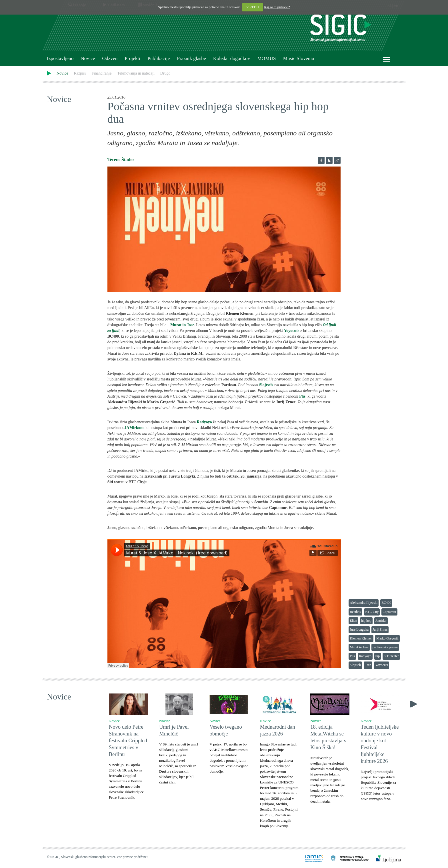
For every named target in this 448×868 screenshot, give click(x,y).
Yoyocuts (382, 665)
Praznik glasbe (191, 58)
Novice (88, 58)
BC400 (386, 603)
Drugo (165, 73)
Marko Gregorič (387, 638)
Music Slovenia (299, 58)
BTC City (372, 612)
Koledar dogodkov (232, 58)
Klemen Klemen (361, 638)
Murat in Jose (359, 647)
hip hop (366, 621)
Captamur (389, 612)
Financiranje (101, 73)
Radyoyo (365, 656)
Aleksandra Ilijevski (364, 603)
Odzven (110, 58)
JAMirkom (134, 428)
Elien (353, 621)
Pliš (352, 656)
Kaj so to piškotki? (277, 7)
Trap (368, 665)
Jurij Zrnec (380, 630)
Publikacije (159, 58)
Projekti (132, 58)
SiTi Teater (391, 656)
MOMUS (266, 58)
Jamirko (381, 621)
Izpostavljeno (60, 58)
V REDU (253, 7)
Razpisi (80, 73)
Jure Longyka (359, 630)
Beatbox (355, 612)
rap (378, 656)
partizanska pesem (385, 647)
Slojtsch (355, 665)
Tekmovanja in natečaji (136, 73)
